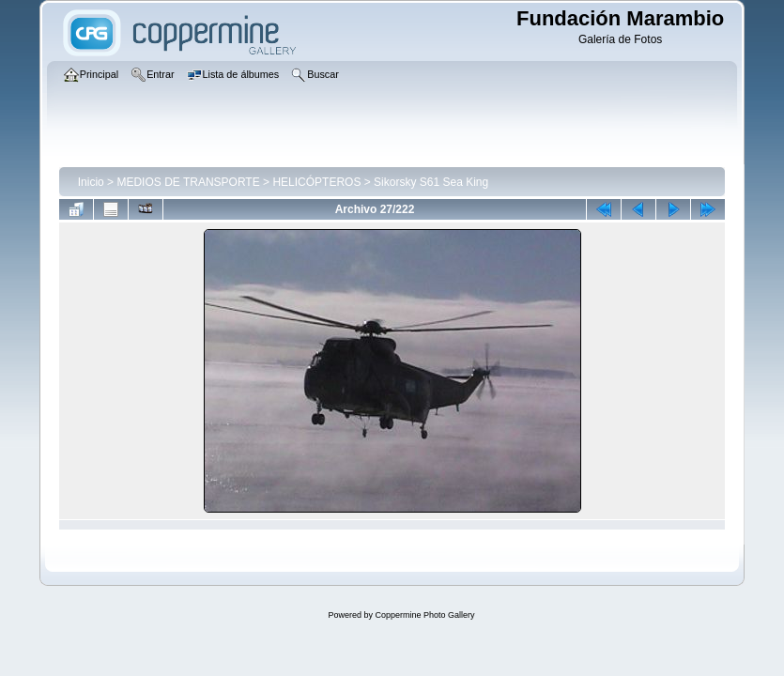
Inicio (91, 182)
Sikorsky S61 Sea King (431, 182)
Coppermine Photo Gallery (424, 615)
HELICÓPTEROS (316, 182)
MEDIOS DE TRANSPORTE (188, 182)
